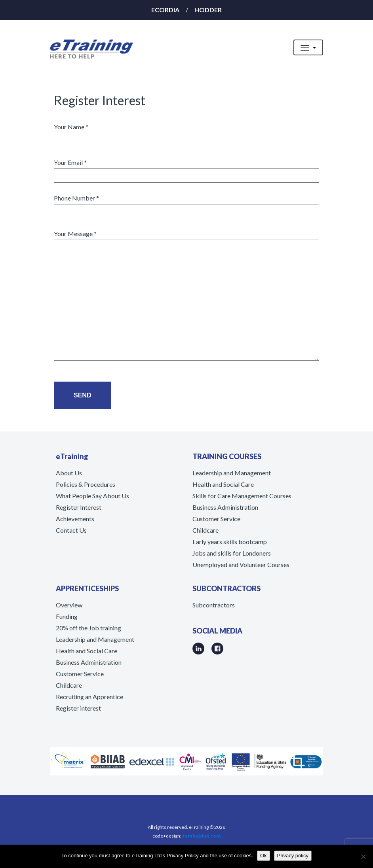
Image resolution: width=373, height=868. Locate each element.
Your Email (186, 169)
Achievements (75, 519)
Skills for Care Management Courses (242, 496)
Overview (69, 605)
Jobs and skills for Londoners (232, 553)
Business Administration (225, 507)
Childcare (206, 530)
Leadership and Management (232, 473)
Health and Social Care (223, 484)
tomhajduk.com (202, 836)
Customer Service (216, 519)
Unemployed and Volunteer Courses (241, 564)
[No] (363, 857)
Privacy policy (293, 856)
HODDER (208, 10)
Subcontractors (214, 605)
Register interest (78, 708)
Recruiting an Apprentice (89, 697)
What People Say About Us (92, 496)
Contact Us (71, 530)
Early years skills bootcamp (230, 542)
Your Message (186, 296)
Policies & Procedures (86, 484)
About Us (69, 473)
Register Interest (79, 507)
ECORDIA (165, 10)
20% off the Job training (88, 628)
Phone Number (186, 204)
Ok (264, 856)
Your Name (186, 133)
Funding (67, 616)
